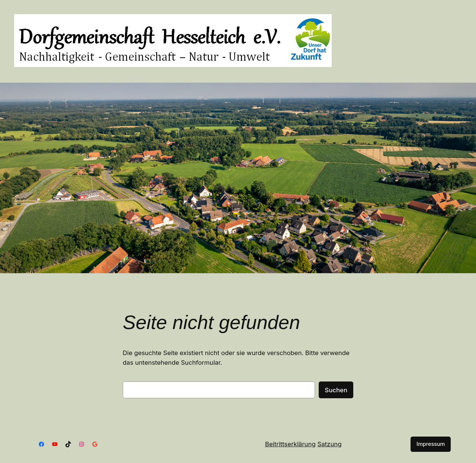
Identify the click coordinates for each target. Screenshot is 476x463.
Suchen (336, 390)
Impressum (431, 444)
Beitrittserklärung (290, 444)
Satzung (329, 444)
